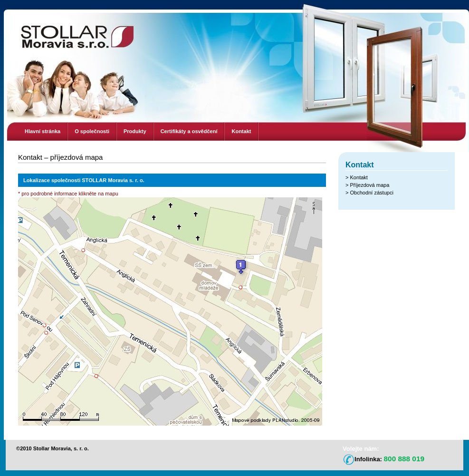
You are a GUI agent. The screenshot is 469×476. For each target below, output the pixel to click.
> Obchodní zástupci (369, 193)
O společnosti (92, 131)
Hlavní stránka (43, 131)
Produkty (135, 131)
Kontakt (241, 131)
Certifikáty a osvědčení (189, 131)
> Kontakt (357, 177)
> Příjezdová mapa (367, 185)
